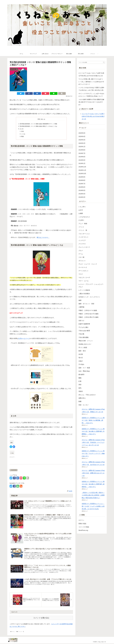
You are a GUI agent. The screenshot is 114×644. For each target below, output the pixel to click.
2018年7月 (82, 184)
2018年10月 (82, 174)
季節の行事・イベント (86, 341)
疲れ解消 (81, 374)
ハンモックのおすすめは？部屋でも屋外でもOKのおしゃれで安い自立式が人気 (91, 89)
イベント (81, 227)
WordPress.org (83, 530)
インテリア (82, 240)
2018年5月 (82, 190)
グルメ (81, 251)
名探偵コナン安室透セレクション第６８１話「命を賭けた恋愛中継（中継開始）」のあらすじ (93, 431)
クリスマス (82, 244)
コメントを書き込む (41, 618)
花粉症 (81, 391)
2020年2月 (82, 143)
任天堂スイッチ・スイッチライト (89, 297)
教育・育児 (82, 351)
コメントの (84, 527)
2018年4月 (82, 194)
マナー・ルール (84, 281)
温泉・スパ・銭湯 (84, 368)
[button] (104, 62)
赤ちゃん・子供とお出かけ (87, 395)
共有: (23, 132)
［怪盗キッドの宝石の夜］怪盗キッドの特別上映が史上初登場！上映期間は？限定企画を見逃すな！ (93, 495)
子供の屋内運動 (84, 337)
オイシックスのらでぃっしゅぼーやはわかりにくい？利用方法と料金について (91, 95)
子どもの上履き (84, 327)
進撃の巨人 (82, 398)
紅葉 (80, 381)
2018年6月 (82, 187)
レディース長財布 (84, 290)
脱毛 (80, 388)
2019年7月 (82, 153)
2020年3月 (82, 140)
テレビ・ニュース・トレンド (88, 264)
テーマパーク (83, 267)
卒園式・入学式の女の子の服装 (89, 314)
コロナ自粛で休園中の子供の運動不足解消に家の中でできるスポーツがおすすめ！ (91, 102)
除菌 (80, 401)
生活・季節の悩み (84, 371)
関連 (22, 137)
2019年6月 (82, 157)
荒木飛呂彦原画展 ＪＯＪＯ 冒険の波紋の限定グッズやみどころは (38, 126)
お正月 (81, 210)
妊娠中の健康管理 (84, 324)
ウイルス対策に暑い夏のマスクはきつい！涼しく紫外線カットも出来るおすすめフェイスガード (91, 82)
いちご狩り (82, 207)
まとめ (22, 129)
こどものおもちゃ (84, 217)
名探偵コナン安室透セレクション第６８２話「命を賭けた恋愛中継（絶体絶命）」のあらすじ (93, 484)
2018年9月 (82, 177)
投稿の (82, 524)
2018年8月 (82, 180)
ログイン (81, 520)
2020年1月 (82, 147)
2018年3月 (82, 197)
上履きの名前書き (84, 294)
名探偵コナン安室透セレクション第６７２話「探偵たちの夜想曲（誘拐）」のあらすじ (93, 420)
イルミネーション (84, 234)
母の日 (81, 358)
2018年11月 (82, 170)
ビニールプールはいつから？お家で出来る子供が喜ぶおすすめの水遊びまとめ (91, 74)
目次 (39, 119)
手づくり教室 (83, 348)
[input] (92, 62)
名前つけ (81, 321)
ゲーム (81, 254)
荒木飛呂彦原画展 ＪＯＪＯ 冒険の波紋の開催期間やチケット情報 (38, 124)
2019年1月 (82, 163)
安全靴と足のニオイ (85, 344)
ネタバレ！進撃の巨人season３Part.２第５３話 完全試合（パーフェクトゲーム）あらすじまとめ (93, 442)
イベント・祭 (14, 470)
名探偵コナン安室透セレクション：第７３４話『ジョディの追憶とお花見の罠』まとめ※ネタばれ (93, 506)
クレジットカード (84, 247)
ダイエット (82, 261)
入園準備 (81, 307)
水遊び (81, 361)
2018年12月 (82, 167)
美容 (80, 385)
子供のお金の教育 (84, 331)
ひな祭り (81, 220)
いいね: (23, 134)
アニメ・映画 (83, 224)
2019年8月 (82, 150)
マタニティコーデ (84, 278)
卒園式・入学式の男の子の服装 (89, 317)
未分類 (81, 354)
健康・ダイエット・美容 (86, 304)
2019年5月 (82, 160)
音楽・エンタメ (84, 405)
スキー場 (81, 257)
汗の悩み (81, 364)
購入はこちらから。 (43, 238)
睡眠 (80, 378)
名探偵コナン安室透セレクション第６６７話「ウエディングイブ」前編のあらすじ (93, 454)
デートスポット (84, 271)
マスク (81, 274)
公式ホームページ (24, 339)
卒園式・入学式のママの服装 (88, 310)
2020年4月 (82, 136)
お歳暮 (81, 213)
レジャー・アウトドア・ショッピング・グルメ (91, 286)
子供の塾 (81, 334)
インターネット (84, 237)
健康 (80, 300)
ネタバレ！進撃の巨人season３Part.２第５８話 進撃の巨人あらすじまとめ (93, 473)
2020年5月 (82, 133)
